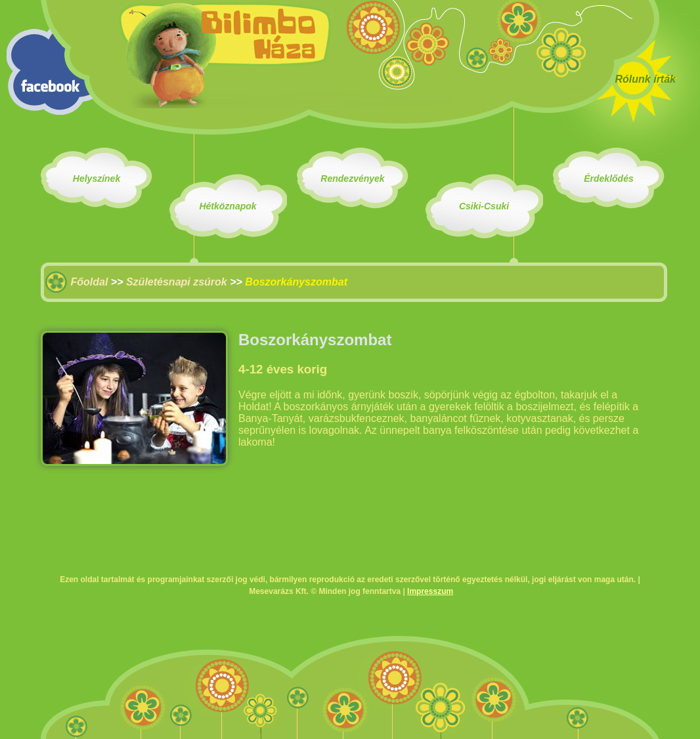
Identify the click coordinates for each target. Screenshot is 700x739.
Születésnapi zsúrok (177, 282)
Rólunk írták (645, 79)
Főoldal (89, 282)
